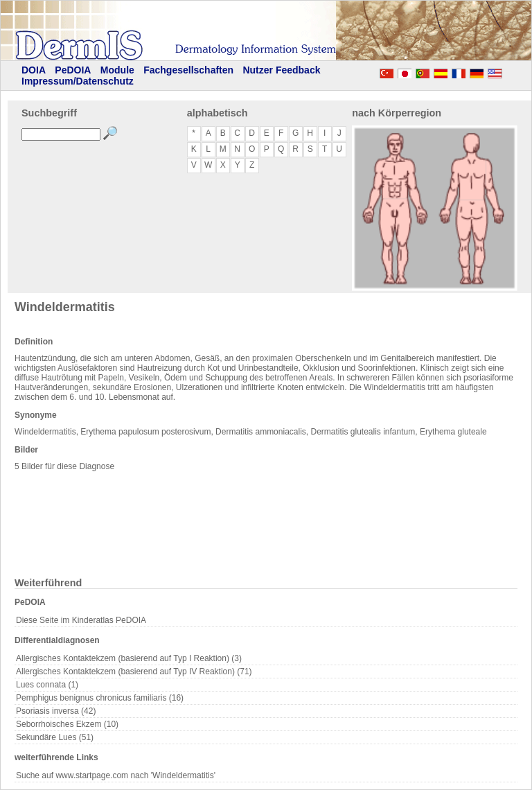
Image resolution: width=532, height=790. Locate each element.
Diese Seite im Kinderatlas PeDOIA (81, 620)
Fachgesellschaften (188, 70)
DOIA (34, 70)
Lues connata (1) (47, 685)
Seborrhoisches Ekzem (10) (67, 724)
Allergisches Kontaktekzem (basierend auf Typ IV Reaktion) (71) (134, 671)
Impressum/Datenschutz (78, 81)
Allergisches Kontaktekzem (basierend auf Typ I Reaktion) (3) (129, 658)
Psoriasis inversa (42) (56, 711)
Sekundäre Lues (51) (55, 737)
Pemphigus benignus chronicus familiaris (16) (100, 698)
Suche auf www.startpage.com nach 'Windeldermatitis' (116, 775)
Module (117, 70)
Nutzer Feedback (281, 70)
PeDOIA (73, 70)
